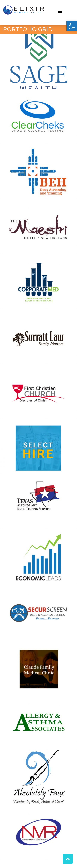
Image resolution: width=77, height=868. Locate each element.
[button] (72, 26)
